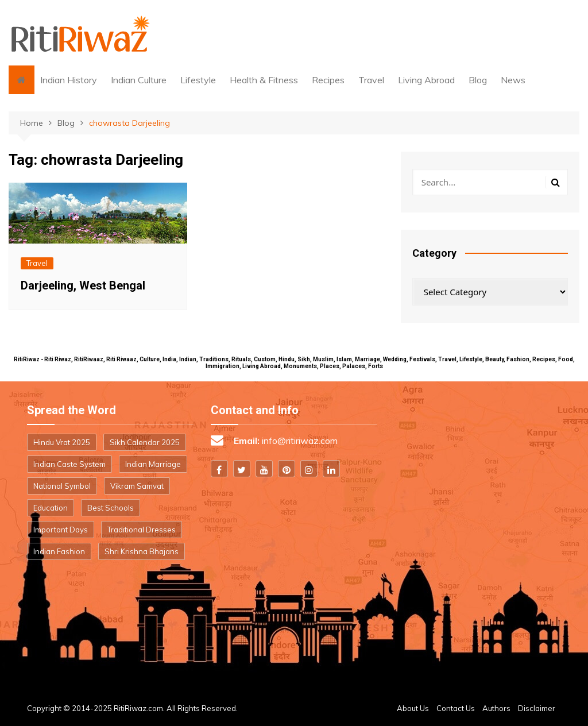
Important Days (61, 530)
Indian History (69, 80)
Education (51, 508)
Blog (478, 80)
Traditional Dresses (142, 530)
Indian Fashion (59, 551)
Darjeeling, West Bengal (83, 285)
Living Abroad (426, 80)
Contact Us (456, 708)
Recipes (328, 80)
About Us (413, 708)
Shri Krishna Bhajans (142, 551)
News (513, 80)
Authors (496, 708)
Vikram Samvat (137, 486)
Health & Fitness (264, 80)
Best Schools (111, 508)
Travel (371, 80)
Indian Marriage (153, 464)
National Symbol (62, 486)
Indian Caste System (69, 464)
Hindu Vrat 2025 (62, 442)
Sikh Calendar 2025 (145, 442)
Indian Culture (139, 80)
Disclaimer (537, 708)
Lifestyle (198, 80)
